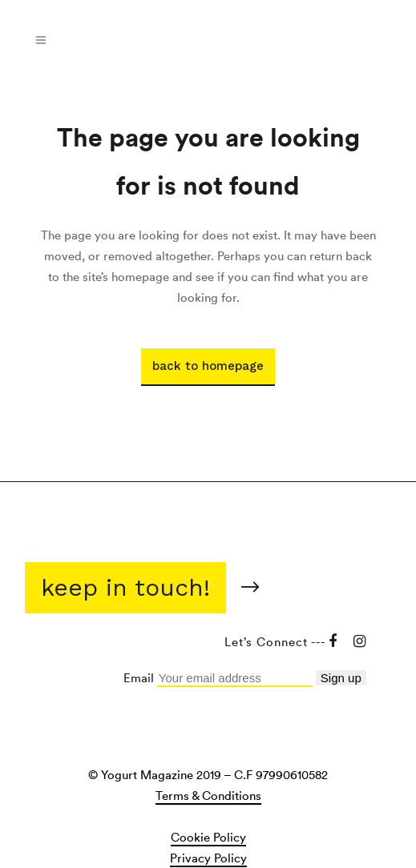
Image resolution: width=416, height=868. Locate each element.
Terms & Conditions (208, 795)
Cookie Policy (208, 837)
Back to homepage (208, 366)
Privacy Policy (208, 858)
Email (140, 677)
